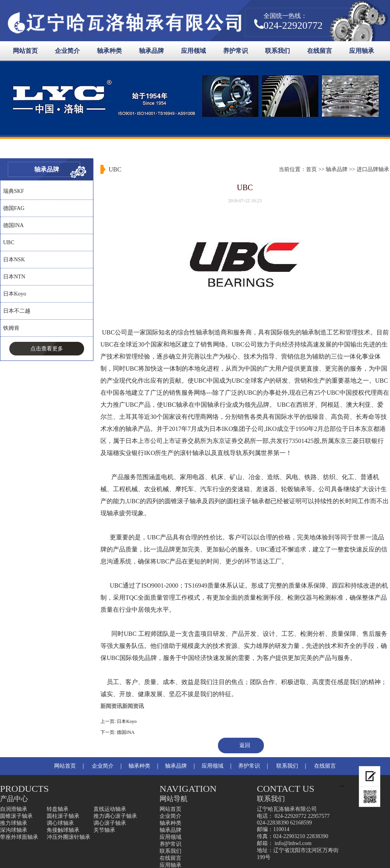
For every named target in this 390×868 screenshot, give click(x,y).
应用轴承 (362, 51)
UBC (9, 242)
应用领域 (193, 51)
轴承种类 (109, 51)
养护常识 (235, 51)
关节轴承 (104, 830)
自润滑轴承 (14, 809)
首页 (311, 169)
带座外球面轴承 (19, 837)
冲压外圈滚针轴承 (69, 837)
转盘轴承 (58, 809)
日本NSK (14, 260)
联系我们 (278, 51)
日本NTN (14, 277)
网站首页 (25, 51)
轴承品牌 (151, 51)
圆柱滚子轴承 (63, 816)
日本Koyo (15, 294)
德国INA (13, 225)
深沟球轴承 (14, 830)
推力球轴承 (14, 823)
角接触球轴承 (63, 830)
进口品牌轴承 (373, 169)
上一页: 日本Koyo (119, 721)
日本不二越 (17, 311)
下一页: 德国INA (118, 732)
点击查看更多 (47, 349)
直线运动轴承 (110, 809)
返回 (245, 745)
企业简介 (67, 51)
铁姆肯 (11, 328)
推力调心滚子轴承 (115, 816)
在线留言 (320, 51)
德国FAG (14, 208)
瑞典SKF (14, 191)
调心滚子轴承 (110, 823)
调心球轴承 (60, 823)
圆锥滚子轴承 (16, 816)
